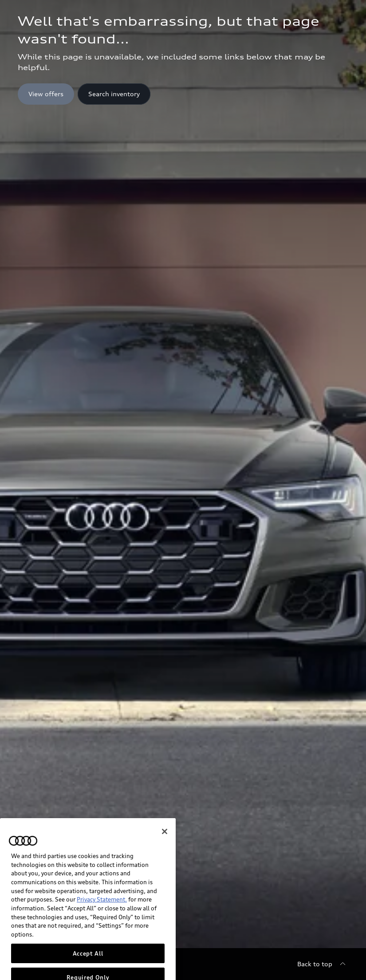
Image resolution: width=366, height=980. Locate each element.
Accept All (88, 969)
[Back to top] (323, 964)
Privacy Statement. (102, 915)
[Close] (165, 847)
